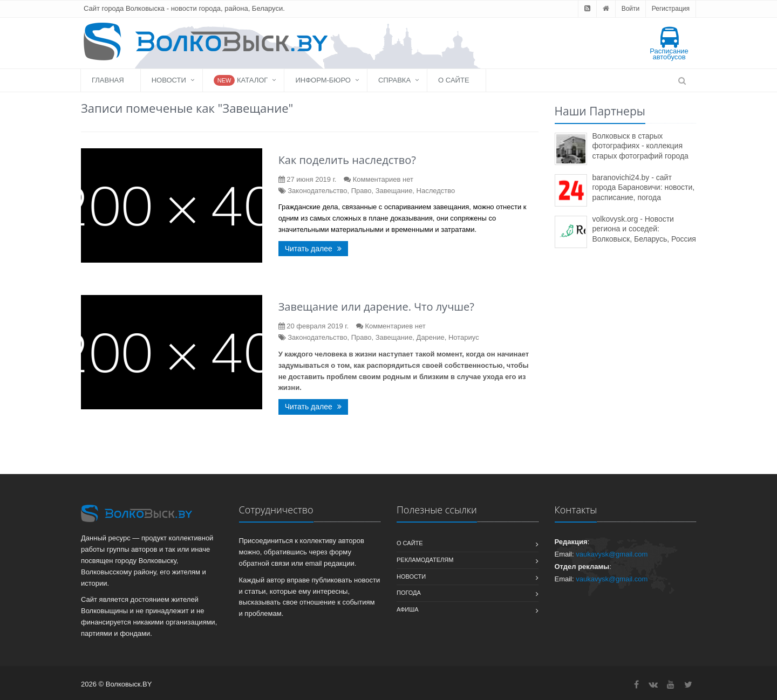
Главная (108, 80)
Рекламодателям (425, 560)
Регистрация (671, 9)
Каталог (241, 80)
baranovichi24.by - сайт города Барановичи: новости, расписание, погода (644, 187)
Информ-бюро (323, 80)
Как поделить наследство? (347, 160)
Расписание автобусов (669, 44)
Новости (169, 80)
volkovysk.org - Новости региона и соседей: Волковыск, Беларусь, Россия (644, 229)
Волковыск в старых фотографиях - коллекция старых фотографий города (640, 146)
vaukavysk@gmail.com (612, 554)
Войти (631, 9)
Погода (409, 593)
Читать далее (313, 249)
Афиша (408, 609)
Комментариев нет (383, 179)
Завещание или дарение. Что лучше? (376, 307)
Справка (394, 80)
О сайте (454, 80)
